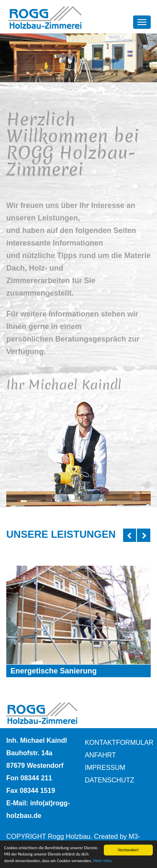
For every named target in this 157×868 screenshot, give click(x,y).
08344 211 (36, 778)
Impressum (105, 768)
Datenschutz (110, 780)
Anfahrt (100, 755)
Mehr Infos (102, 861)
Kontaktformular (118, 743)
